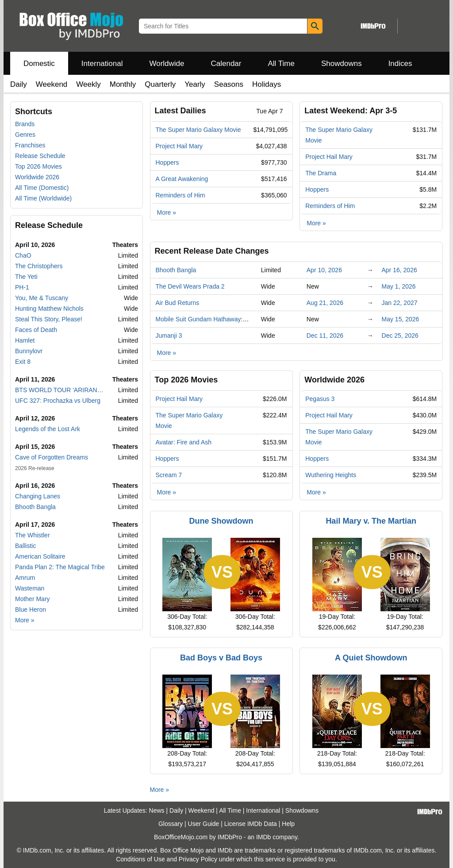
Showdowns (342, 64)
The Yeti (26, 277)
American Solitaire (40, 556)
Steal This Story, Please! (49, 319)
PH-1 (22, 287)
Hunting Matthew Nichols (49, 309)
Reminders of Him (180, 195)
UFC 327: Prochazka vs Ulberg (58, 401)
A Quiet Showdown (371, 658)
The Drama (321, 173)
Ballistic (25, 546)
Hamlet (25, 340)
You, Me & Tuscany (42, 298)
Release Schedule (40, 156)
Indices (400, 64)
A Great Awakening (182, 179)
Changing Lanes (38, 496)
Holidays (267, 84)
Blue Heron (31, 610)
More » (25, 620)
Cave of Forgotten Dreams (52, 457)
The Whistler (33, 535)
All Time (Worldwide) (43, 198)
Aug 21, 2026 (325, 303)
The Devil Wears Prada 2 (190, 286)
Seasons (229, 84)
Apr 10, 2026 (324, 270)
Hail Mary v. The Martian (371, 521)
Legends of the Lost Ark (48, 429)
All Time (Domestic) (42, 188)
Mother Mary (33, 599)
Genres (25, 135)
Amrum (25, 578)
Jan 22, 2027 (400, 303)
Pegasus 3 (320, 399)
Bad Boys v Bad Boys (221, 658)
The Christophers (39, 266)
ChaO (23, 255)
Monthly (123, 84)
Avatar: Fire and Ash (184, 442)
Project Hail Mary (179, 146)
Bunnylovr (29, 351)
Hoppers (167, 162)
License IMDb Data (251, 824)
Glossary (171, 824)
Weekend (52, 84)
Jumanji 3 (169, 336)
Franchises (30, 145)
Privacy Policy (198, 859)
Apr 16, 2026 (399, 270)
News (157, 810)
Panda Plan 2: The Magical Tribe (60, 567)
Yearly (195, 84)
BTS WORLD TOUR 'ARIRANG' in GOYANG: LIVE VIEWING (61, 390)
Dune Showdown (221, 521)
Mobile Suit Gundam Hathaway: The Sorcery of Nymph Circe (239, 319)
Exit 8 (23, 362)
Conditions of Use (140, 859)
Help (288, 824)
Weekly (88, 84)
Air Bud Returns (178, 303)
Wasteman (30, 588)
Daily (19, 84)
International (102, 64)
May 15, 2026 (401, 319)
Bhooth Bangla (35, 507)
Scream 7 (169, 475)
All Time (281, 64)
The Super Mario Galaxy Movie (198, 130)
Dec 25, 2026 (400, 336)
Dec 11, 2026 (325, 336)
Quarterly (160, 84)
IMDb (263, 837)
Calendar (226, 64)
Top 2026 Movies (38, 166)
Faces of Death (36, 330)
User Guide (204, 824)
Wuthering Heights (331, 475)
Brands (25, 124)
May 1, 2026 (399, 286)
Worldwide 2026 (37, 177)
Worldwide (167, 64)
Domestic (39, 64)
